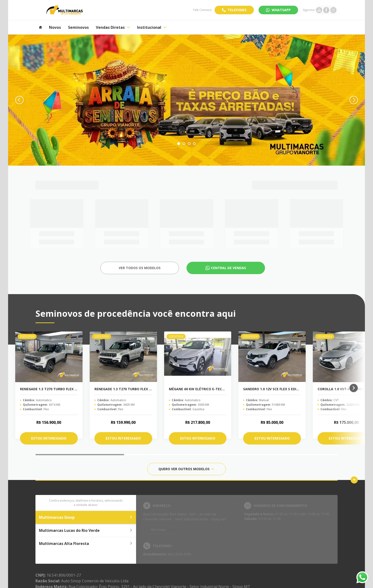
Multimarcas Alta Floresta (86, 544)
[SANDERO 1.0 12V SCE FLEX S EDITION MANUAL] (272, 357)
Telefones (237, 10)
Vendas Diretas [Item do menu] (113, 27)
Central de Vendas (228, 268)
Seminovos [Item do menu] (78, 27)
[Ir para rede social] (319, 10)
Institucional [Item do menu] (152, 27)
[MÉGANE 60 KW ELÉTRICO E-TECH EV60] (198, 357)
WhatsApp (281, 10)
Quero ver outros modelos (186, 469)
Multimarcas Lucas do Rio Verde (86, 530)
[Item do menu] (40, 27)
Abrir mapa (158, 530)
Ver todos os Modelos (140, 268)
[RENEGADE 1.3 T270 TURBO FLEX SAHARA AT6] (49, 357)
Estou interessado (49, 438)
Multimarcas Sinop (86, 517)
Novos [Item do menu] (55, 27)
